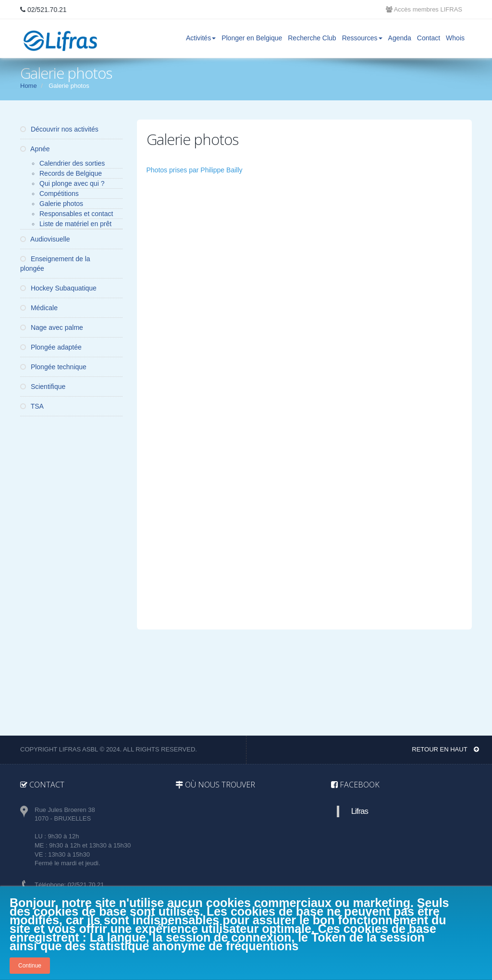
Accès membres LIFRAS (424, 9)
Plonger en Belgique (252, 38)
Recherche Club (312, 38)
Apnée (35, 149)
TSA (32, 406)
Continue (30, 966)
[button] (198, 220)
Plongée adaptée (51, 347)
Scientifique (43, 387)
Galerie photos (61, 204)
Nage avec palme (52, 327)
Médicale (39, 308)
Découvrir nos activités (59, 129)
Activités (201, 38)
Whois (455, 38)
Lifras (360, 811)
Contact (429, 38)
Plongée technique (53, 367)
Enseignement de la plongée (55, 264)
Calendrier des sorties (72, 163)
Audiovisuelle (45, 239)
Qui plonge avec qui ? (72, 183)
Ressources (362, 38)
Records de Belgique (71, 173)
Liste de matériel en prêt (75, 224)
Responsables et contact (76, 214)
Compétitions (59, 194)
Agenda (400, 38)
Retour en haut (445, 749)
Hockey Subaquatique (58, 288)
